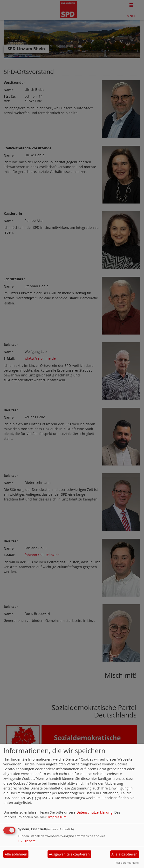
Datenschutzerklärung (94, 812)
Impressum (57, 817)
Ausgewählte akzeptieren (69, 854)
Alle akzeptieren (124, 854)
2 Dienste (27, 841)
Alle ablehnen (16, 854)
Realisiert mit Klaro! (127, 863)
